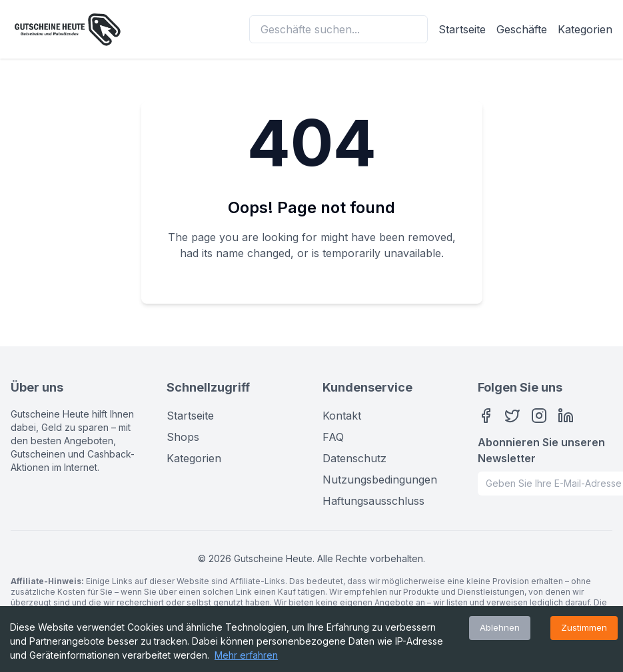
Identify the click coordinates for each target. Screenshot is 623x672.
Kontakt (342, 416)
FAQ (333, 437)
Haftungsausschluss (373, 501)
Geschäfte (522, 29)
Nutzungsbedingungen (380, 480)
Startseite (462, 29)
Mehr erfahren (246, 655)
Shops (183, 437)
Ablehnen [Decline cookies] (500, 627)
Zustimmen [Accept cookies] (584, 627)
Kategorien (585, 29)
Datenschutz (354, 458)
